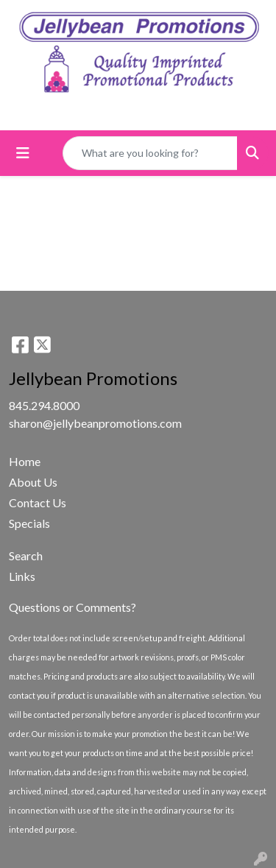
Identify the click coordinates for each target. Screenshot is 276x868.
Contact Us (38, 502)
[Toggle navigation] (23, 153)
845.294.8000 (44, 405)
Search (26, 555)
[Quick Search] (150, 153)
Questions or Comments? (72, 607)
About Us (33, 482)
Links (22, 576)
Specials (29, 523)
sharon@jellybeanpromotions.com (95, 423)
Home (25, 461)
